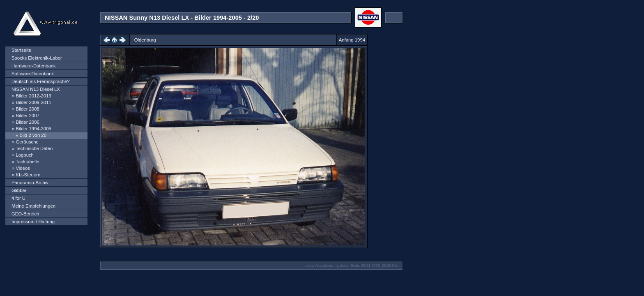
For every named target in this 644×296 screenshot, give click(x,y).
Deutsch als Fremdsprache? (41, 81)
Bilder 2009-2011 (33, 102)
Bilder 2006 (27, 122)
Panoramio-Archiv (30, 183)
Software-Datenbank (33, 74)
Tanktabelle (27, 162)
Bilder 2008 (27, 109)
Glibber (19, 190)
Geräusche (27, 142)
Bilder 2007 (27, 116)
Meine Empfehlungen (33, 206)
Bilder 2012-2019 (33, 96)
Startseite (21, 50)
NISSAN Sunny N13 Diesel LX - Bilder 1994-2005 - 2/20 (182, 18)
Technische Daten (34, 148)
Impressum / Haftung (33, 222)
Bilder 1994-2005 (33, 129)
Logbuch (24, 155)
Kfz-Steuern (28, 175)
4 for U (18, 198)
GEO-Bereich (25, 214)
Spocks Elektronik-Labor (37, 58)
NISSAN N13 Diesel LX (36, 89)
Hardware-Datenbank (34, 66)
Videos (23, 168)
